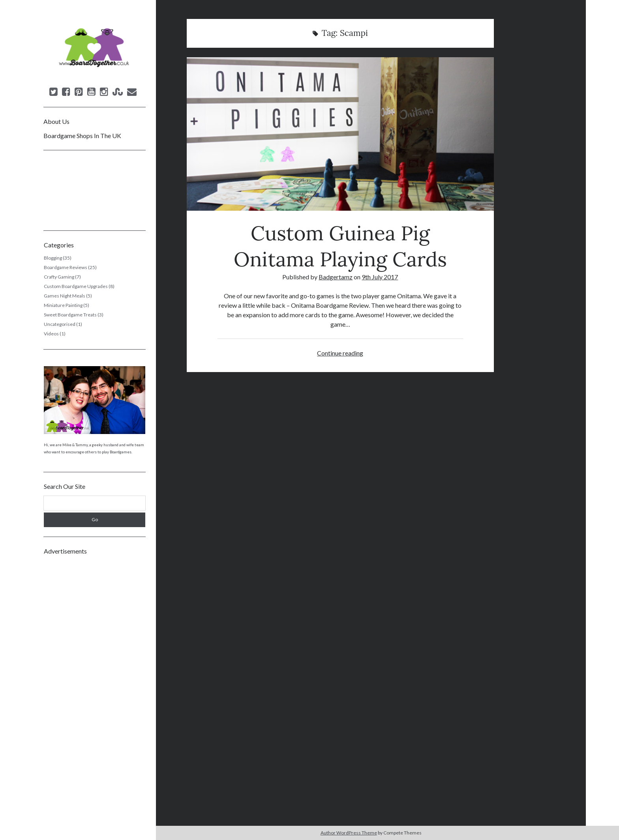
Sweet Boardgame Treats (70, 315)
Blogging (53, 258)
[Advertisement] (95, 679)
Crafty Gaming (59, 277)
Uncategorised (60, 324)
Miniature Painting (63, 305)
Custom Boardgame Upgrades (76, 286)
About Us (56, 121)
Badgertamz (336, 277)
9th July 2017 (380, 277)
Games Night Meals (65, 296)
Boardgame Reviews (66, 267)
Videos (51, 334)
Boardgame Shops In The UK (82, 136)
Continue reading (340, 353)
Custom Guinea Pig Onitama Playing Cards (340, 134)
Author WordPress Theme (349, 833)
